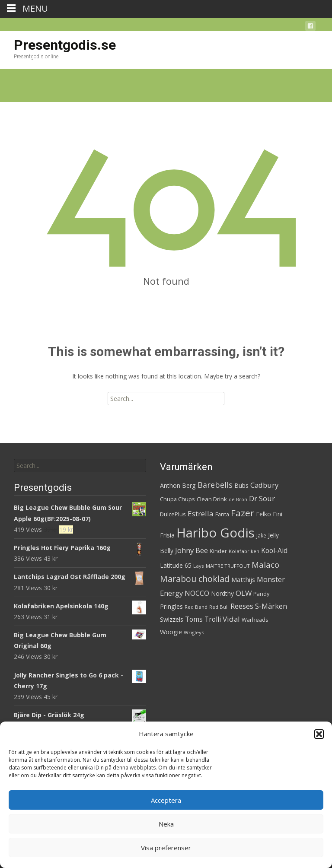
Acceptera (166, 800)
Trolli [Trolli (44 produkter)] (213, 619)
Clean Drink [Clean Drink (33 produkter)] (212, 499)
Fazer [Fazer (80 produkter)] (243, 513)
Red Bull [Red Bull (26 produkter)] (219, 607)
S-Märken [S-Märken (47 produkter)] (271, 606)
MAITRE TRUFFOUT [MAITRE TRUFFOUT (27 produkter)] (228, 566)
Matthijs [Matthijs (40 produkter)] (243, 579)
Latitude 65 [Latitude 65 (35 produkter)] (176, 565)
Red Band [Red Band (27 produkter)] (196, 607)
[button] (319, 734)
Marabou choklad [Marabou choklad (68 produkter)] (195, 579)
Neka (166, 824)
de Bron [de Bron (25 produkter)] (238, 499)
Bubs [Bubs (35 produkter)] (241, 485)
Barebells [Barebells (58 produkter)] (215, 485)
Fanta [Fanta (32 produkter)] (222, 514)
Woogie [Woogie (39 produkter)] (171, 632)
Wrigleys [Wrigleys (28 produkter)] (194, 632)
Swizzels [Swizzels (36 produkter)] (172, 619)
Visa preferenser (166, 848)
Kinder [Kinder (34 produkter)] (218, 551)
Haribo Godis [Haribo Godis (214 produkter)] (215, 533)
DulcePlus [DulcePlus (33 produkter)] (173, 514)
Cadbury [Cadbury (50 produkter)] (264, 485)
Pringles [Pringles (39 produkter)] (171, 606)
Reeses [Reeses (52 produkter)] (242, 606)
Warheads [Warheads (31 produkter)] (255, 620)
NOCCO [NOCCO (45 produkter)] (197, 593)
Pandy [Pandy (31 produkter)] (261, 594)
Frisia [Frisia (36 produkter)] (167, 535)
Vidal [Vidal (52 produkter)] (231, 619)
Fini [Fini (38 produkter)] (278, 514)
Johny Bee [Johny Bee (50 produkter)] (192, 550)
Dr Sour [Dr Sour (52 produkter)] (262, 498)
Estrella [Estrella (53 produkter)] (201, 513)
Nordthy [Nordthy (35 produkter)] (222, 593)
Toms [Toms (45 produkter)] (194, 619)
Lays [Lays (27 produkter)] (199, 566)
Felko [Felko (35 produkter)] (263, 514)
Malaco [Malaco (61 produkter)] (265, 564)
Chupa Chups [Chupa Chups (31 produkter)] (177, 499)
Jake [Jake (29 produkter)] (261, 536)
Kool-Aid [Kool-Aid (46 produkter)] (274, 550)
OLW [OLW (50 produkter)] (244, 593)
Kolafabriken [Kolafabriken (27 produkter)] (244, 551)
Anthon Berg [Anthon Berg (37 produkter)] (178, 485)
